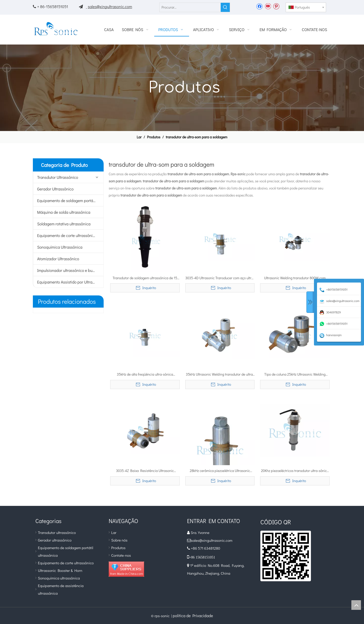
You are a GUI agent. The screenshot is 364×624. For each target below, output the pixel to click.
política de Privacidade (193, 616)
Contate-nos (121, 555)
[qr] (286, 556)
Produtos (118, 548)
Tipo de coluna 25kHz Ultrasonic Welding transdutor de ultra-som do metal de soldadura (295, 375)
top (356, 605)
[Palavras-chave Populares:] (225, 7)
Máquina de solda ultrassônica (64, 212)
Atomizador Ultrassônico (58, 259)
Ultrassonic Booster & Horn (60, 570)
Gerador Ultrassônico (55, 189)
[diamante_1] (126, 569)
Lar (114, 532)
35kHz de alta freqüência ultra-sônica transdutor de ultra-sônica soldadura (145, 375)
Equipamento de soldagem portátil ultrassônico (70, 200)
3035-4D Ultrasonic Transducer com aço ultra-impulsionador (220, 278)
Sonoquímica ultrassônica (59, 578)
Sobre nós (119, 540)
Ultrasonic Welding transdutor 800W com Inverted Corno (295, 278)
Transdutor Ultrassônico (58, 177)
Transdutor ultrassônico (57, 532)
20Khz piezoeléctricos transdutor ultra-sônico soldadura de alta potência (295, 471)
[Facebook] (259, 6)
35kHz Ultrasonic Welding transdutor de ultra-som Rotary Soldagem (220, 375)
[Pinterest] (276, 6)
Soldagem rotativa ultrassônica (64, 224)
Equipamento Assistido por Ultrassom (69, 282)
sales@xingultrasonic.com (110, 6)
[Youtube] (268, 6)
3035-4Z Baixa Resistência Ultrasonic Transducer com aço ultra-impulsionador (145, 471)
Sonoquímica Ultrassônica (60, 247)
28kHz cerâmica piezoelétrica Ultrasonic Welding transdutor (220, 471)
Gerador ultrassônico (55, 540)
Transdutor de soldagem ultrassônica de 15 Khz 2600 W (145, 278)
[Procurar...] (190, 7)
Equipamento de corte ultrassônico (67, 235)
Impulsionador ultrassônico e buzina (68, 270)
